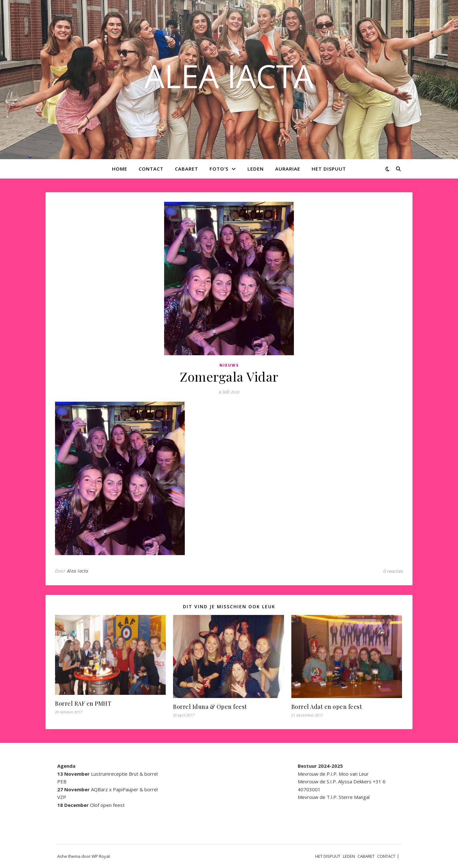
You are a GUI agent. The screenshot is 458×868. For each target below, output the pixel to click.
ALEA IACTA (229, 76)
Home (120, 169)
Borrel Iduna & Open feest (210, 707)
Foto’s (219, 169)
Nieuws (229, 365)
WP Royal (101, 856)
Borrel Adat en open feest (327, 707)
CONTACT (151, 169)
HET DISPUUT (329, 169)
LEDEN (256, 169)
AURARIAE (288, 169)
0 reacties (393, 571)
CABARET (187, 169)
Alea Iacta (78, 571)
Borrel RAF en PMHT (83, 703)
